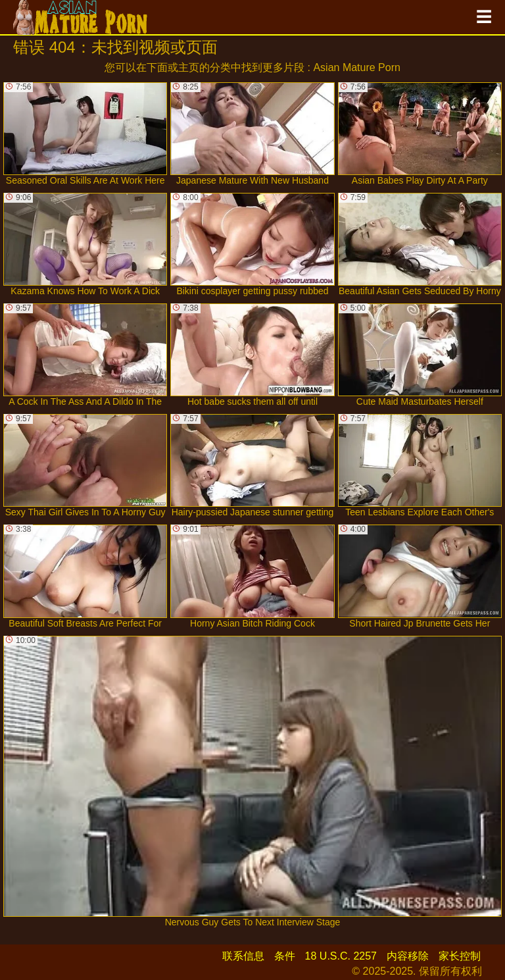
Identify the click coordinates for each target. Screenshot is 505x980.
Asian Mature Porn (357, 67)
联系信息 (243, 956)
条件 (285, 956)
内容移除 (408, 956)
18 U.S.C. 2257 (341, 956)
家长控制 (460, 956)
